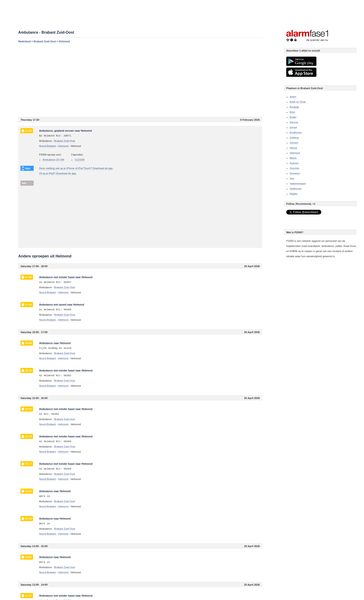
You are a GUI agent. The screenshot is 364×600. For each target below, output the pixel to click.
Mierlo (293, 158)
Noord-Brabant (47, 146)
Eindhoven (296, 133)
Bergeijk (294, 107)
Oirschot (294, 168)
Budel (293, 117)
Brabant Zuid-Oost (45, 41)
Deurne (294, 122)
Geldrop (294, 138)
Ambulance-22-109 (53, 160)
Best (292, 112)
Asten (293, 97)
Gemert (294, 143)
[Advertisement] (140, 80)
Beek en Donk (298, 102)
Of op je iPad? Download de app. (58, 173)
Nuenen (294, 163)
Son (292, 178)
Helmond (64, 41)
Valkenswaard (298, 184)
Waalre (294, 194)
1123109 (80, 160)
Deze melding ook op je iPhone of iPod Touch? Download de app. (76, 168)
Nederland (24, 41)
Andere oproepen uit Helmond (45, 256)
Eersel (293, 127)
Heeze (293, 148)
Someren (295, 173)
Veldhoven (296, 189)
